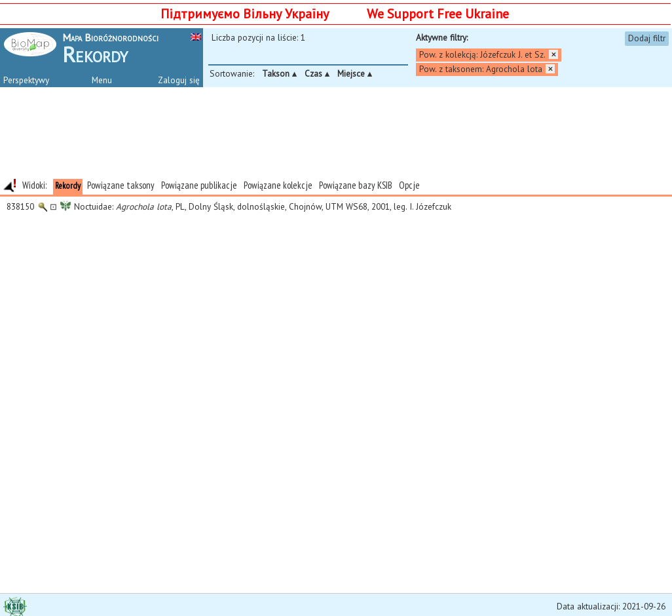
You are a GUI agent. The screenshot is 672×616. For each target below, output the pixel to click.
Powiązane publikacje (199, 185)
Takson (279, 73)
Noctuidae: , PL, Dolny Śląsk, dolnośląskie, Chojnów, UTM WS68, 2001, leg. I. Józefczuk (226, 206)
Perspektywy (26, 80)
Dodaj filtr (647, 38)
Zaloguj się (179, 80)
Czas (317, 73)
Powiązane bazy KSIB (356, 185)
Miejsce (355, 73)
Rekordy (68, 185)
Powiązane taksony (121, 185)
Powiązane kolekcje (278, 185)
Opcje (409, 185)
